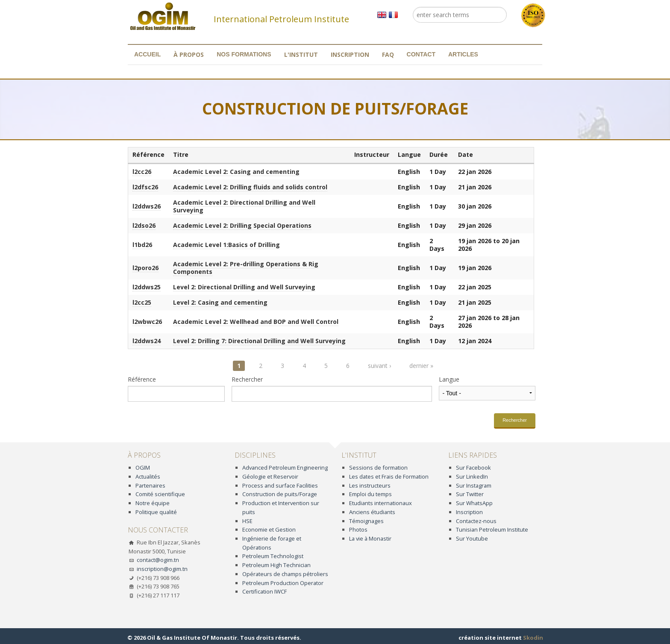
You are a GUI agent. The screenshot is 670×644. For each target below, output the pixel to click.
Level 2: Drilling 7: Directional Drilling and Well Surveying (259, 341)
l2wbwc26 (147, 322)
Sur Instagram (474, 485)
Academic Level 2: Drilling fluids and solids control (250, 187)
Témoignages (366, 521)
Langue (449, 379)
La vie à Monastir (370, 538)
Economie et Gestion (269, 529)
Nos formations (244, 54)
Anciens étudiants (372, 512)
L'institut (301, 54)
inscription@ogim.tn (162, 569)
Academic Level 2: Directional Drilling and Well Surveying (244, 206)
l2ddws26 (147, 206)
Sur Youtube (472, 538)
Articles (463, 54)
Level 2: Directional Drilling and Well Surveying (244, 287)
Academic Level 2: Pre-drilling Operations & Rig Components (246, 268)
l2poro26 (145, 268)
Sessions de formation (378, 468)
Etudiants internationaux (381, 503)
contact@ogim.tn (158, 560)
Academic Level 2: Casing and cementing (236, 172)
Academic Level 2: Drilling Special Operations (242, 225)
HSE (247, 521)
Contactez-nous (476, 521)
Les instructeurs (370, 485)
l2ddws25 (147, 287)
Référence (142, 379)
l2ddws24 (147, 341)
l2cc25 (142, 302)
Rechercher (247, 379)
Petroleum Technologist (273, 556)
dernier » (421, 366)
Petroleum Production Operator (283, 583)
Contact (421, 54)
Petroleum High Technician (276, 565)
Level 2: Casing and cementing (220, 302)
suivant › (379, 366)
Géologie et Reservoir (270, 476)
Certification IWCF (264, 591)
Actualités (148, 476)
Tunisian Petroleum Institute (492, 529)
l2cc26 (142, 172)
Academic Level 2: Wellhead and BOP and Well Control (256, 322)
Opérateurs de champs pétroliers (285, 574)
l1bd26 (142, 245)
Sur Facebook (473, 468)
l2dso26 (144, 225)
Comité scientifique (160, 494)
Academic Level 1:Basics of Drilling (226, 245)
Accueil (147, 54)
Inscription (350, 54)
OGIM (143, 468)
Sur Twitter (470, 494)
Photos (358, 529)
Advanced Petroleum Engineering (285, 468)
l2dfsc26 (145, 187)
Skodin (533, 638)
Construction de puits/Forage (280, 494)
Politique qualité (156, 512)
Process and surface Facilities (280, 485)
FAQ (388, 54)
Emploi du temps (370, 494)
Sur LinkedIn (472, 476)
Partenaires (150, 485)
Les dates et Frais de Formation (389, 476)
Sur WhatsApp (474, 503)
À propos (189, 54)
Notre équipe (153, 503)
